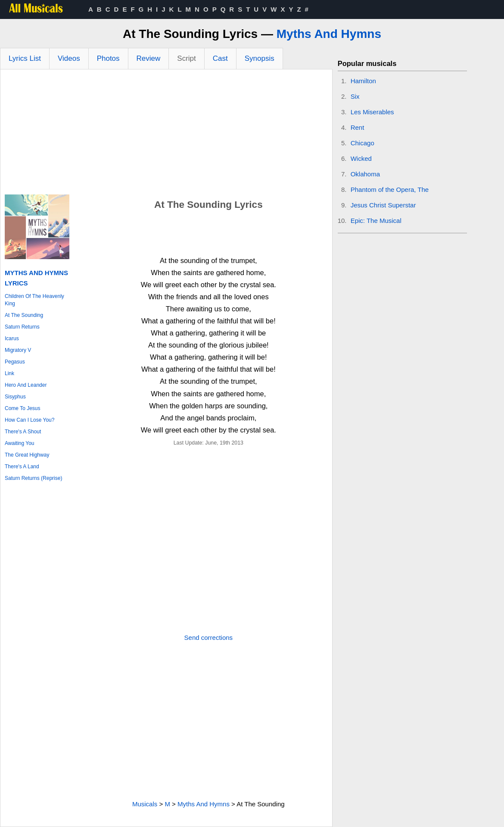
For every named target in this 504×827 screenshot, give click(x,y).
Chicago (362, 143)
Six (355, 96)
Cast (220, 58)
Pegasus (15, 362)
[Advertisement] (166, 134)
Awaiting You (20, 443)
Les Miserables (372, 112)
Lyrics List (25, 58)
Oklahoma (365, 174)
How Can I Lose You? (30, 420)
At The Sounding (24, 315)
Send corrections (209, 637)
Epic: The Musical (376, 221)
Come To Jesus (22, 408)
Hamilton (363, 81)
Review (149, 58)
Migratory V (18, 350)
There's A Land (22, 467)
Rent (358, 127)
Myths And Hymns (329, 34)
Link (9, 373)
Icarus (12, 338)
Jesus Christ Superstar (383, 205)
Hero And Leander (26, 385)
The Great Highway (27, 455)
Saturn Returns (22, 327)
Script (186, 58)
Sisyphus (15, 397)
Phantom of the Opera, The (390, 190)
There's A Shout (23, 432)
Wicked (361, 158)
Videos (69, 58)
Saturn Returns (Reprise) (33, 478)
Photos (108, 58)
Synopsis (260, 58)
